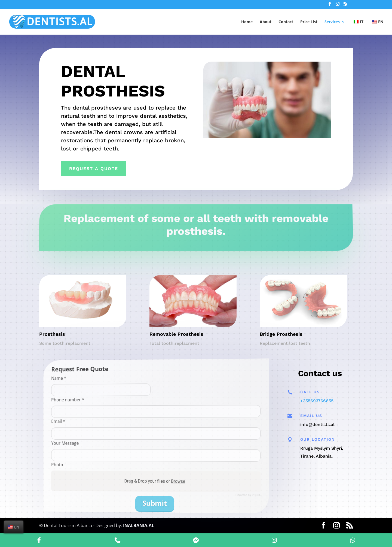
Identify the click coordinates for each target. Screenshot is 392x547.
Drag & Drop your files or (155, 481)
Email (89, 423)
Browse (173, 483)
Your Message (94, 442)
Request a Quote (98, 168)
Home (247, 22)
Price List (309, 22)
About (266, 22)
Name (90, 384)
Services (332, 22)
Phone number (95, 403)
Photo (89, 462)
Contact (286, 22)
